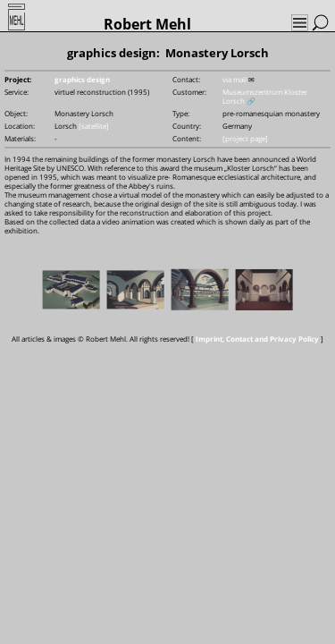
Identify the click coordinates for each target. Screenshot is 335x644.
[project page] (245, 138)
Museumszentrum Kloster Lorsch (265, 96)
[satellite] (94, 126)
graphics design (82, 79)
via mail (234, 79)
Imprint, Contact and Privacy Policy (257, 339)
